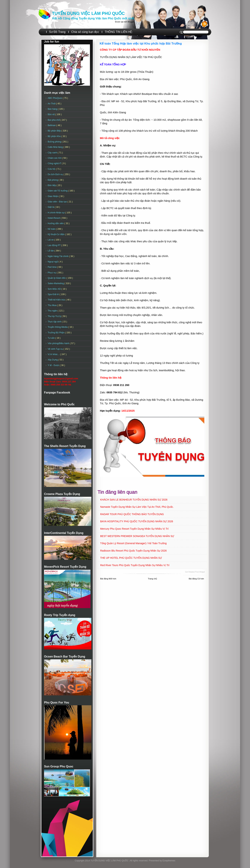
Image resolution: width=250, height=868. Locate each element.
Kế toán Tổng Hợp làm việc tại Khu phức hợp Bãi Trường (141, 44)
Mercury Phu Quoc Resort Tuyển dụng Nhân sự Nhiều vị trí (134, 529)
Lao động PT (54, 245)
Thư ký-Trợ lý (55, 316)
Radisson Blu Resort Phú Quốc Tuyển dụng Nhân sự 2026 (133, 551)
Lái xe (51, 240)
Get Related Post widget (195, 572)
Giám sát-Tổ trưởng (58, 191)
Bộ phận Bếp (54, 131)
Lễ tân (51, 251)
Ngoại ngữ (53, 262)
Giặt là (51, 207)
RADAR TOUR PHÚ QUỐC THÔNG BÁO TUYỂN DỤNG (132, 514)
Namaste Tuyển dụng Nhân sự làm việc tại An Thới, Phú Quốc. (137, 507)
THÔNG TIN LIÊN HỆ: (119, 32)
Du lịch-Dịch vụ (56, 174)
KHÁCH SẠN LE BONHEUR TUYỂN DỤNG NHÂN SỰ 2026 (134, 500)
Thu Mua (52, 305)
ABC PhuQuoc (55, 98)
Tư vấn (52, 338)
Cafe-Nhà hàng (55, 147)
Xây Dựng (53, 360)
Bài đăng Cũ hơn (196, 579)
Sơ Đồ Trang (57, 32)
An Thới (52, 104)
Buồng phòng (55, 142)
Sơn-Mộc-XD (55, 289)
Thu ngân (53, 311)
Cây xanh (53, 153)
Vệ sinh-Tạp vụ (56, 349)
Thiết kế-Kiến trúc (57, 300)
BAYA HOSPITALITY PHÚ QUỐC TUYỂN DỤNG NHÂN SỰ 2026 (137, 521)
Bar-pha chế (54, 120)
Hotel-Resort (54, 218)
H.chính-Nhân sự (56, 213)
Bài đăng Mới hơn (108, 579)
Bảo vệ (51, 114)
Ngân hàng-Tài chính (58, 256)
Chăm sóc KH (55, 158)
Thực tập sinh (55, 322)
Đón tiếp (52, 185)
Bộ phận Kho (54, 136)
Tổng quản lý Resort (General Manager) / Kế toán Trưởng (133, 543)
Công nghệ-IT (55, 163)
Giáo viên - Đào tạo (58, 202)
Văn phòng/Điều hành (59, 343)
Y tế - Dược (54, 365)
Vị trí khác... (54, 354)
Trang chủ (152, 579)
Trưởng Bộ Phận (56, 333)
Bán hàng (53, 109)
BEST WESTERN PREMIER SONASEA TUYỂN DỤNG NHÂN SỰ (137, 536)
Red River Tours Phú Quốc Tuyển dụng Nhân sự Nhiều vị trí (135, 565)
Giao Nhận (53, 196)
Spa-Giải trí (54, 294)
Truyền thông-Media (58, 327)
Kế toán (52, 229)
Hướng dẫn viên (56, 223)
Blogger (131, 22)
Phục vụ (52, 273)
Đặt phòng (53, 180)
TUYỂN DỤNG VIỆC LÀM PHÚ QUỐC (88, 13)
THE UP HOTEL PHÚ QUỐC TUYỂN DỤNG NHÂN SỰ (131, 558)
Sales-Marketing (56, 283)
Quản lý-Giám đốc (57, 278)
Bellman (52, 125)
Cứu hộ (52, 169)
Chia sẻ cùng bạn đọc (85, 32)
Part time (52, 267)
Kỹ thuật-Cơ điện (56, 234)
